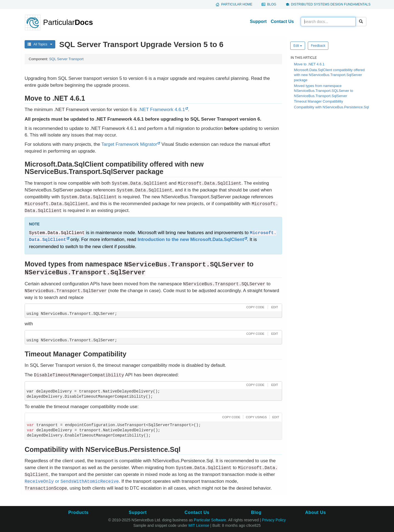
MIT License (199, 525)
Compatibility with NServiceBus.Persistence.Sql (331, 107)
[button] (255, 307)
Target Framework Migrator (129, 144)
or (72, 481)
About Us (315, 512)
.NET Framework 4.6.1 (162, 110)
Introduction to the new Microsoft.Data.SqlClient (191, 239)
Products (78, 512)
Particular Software (210, 520)
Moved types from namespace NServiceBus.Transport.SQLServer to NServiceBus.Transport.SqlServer (323, 91)
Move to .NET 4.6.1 (309, 64)
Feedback (318, 46)
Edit (298, 46)
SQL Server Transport (66, 59)
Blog (272, 4)
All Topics (40, 44)
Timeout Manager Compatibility (318, 101)
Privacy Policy (274, 520)
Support (258, 21)
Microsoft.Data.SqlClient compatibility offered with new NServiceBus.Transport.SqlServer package (329, 75)
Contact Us (282, 21)
